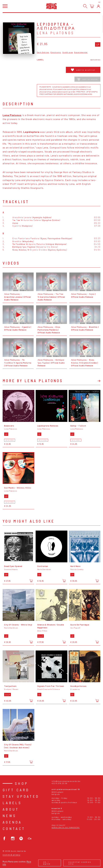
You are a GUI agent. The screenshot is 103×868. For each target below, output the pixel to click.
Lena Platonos (56, 33)
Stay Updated (21, 796)
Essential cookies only (80, 863)
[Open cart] (92, 6)
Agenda (12, 822)
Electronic (56, 52)
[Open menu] (5, 6)
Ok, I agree (47, 863)
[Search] (85, 6)
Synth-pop (68, 52)
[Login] (98, 6)
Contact (14, 828)
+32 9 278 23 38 (59, 783)
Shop (22, 783)
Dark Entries (43, 52)
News (10, 816)
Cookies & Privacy (12, 855)
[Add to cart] (31, 581)
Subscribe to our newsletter (66, 827)
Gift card (16, 790)
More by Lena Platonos (33, 381)
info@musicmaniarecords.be (66, 781)
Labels (12, 803)
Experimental (81, 52)
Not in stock (87, 79)
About (11, 809)
